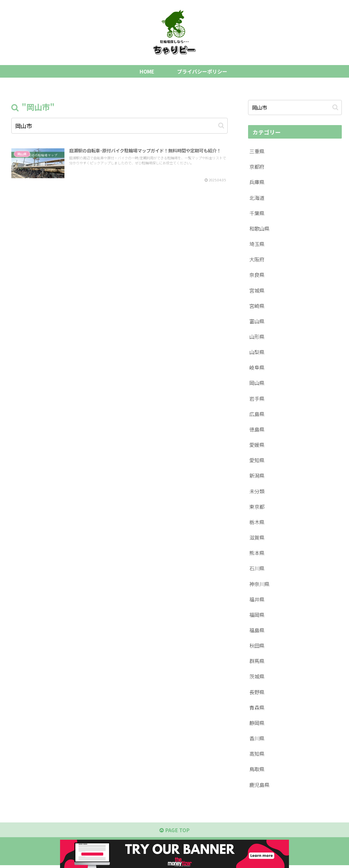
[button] (221, 126)
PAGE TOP (175, 832)
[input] (119, 126)
